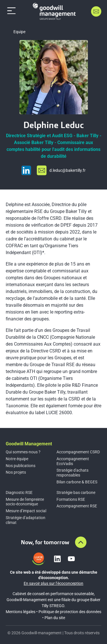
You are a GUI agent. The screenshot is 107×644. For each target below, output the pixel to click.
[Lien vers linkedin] (57, 559)
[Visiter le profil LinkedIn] (26, 170)
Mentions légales (21, 612)
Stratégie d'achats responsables (72, 473)
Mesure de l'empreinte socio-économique (25, 502)
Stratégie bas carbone (76, 493)
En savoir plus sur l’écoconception (53, 583)
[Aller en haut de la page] (81, 542)
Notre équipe (17, 459)
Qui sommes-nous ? (23, 452)
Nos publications (21, 466)
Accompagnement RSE (77, 506)
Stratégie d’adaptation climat (26, 520)
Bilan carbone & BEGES (77, 482)
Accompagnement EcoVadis (73, 461)
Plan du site (55, 618)
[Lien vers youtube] (71, 559)
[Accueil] (54, 11)
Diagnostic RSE (19, 493)
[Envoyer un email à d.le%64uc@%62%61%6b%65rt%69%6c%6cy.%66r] (61, 170)
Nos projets (16, 472)
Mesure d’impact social (26, 511)
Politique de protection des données (70, 612)
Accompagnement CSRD (78, 452)
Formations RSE (71, 499)
